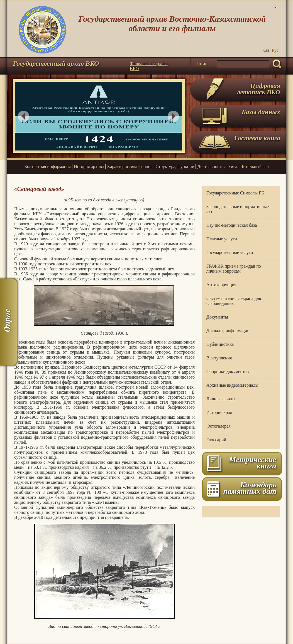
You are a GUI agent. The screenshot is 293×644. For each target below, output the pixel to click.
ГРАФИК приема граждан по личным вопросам (234, 269)
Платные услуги (222, 239)
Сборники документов (228, 372)
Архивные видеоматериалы (232, 385)
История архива (89, 166)
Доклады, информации (228, 331)
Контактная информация (47, 166)
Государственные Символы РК (235, 193)
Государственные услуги (230, 252)
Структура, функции (175, 166)
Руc (275, 50)
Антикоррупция (221, 285)
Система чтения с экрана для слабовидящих (234, 301)
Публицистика (220, 344)
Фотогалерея (218, 426)
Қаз (266, 50)
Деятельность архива (217, 166)
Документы (217, 317)
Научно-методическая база (232, 225)
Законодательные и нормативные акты (238, 209)
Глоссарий (216, 440)
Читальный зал (255, 166)
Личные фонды (221, 399)
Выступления (219, 358)
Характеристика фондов (130, 166)
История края (219, 412)
